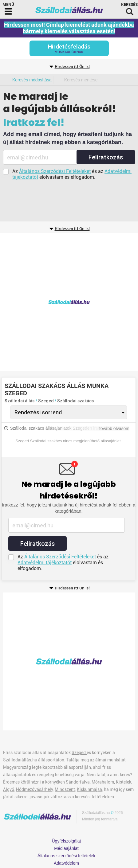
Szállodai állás (20, 401)
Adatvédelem (66, 863)
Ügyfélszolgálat (67, 841)
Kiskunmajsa (89, 789)
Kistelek (124, 782)
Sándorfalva (78, 782)
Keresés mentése (81, 80)
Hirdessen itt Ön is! (72, 67)
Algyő (9, 789)
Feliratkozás (106, 157)
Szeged (46, 401)
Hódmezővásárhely (34, 789)
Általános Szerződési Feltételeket (55, 171)
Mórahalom (103, 782)
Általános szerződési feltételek (66, 856)
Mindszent (65, 789)
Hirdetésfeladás (69, 48)
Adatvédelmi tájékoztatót (45, 563)
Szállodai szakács (75, 401)
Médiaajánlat (66, 848)
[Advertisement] (69, 302)
